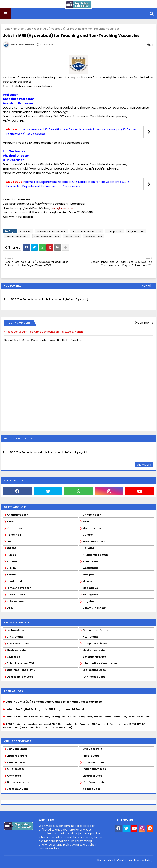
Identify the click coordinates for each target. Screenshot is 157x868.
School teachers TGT (21, 663)
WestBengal (91, 568)
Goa (10, 541)
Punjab (12, 555)
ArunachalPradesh (95, 555)
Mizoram (89, 581)
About (111, 860)
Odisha (12, 548)
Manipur (88, 575)
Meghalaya (90, 588)
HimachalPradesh (19, 588)
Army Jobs (14, 776)
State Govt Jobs (18, 789)
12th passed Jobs (18, 782)
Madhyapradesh (94, 541)
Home (7, 29)
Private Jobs (72, 237)
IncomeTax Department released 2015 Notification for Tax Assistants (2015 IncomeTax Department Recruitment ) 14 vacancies (68, 184)
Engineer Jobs (136, 231)
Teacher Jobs (16, 762)
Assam (11, 575)
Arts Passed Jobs (18, 643)
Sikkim (11, 568)
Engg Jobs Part (17, 756)
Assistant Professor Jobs (51, 231)
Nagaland (90, 601)
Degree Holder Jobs (20, 677)
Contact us (125, 860)
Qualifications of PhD (21, 670)
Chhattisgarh (92, 515)
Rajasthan (14, 535)
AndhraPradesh (17, 515)
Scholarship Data (94, 657)
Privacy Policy (143, 860)
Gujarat (88, 535)
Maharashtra (92, 528)
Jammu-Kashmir (94, 608)
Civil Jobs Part (92, 749)
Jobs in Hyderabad (17, 237)
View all (146, 286)
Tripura (12, 561)
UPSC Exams (15, 637)
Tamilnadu (90, 561)
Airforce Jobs (16, 769)
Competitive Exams (96, 630)
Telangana (90, 595)
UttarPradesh (16, 595)
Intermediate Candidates (100, 663)
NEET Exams (90, 637)
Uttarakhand (16, 601)
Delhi (10, 608)
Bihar (10, 521)
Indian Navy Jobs (94, 769)
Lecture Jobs (15, 630)
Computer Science (95, 643)
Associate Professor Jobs (86, 231)
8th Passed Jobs (93, 762)
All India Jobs (92, 789)
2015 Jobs (25, 231)
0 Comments (144, 323)
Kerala (87, 521)
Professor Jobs (22, 29)
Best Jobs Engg (17, 749)
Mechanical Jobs (94, 650)
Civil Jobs (13, 657)
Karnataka (14, 528)
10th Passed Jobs (94, 677)
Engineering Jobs (94, 670)
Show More (144, 465)
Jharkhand (14, 581)
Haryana (89, 548)
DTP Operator (114, 231)
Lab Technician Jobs (47, 237)
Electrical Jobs (17, 650)
